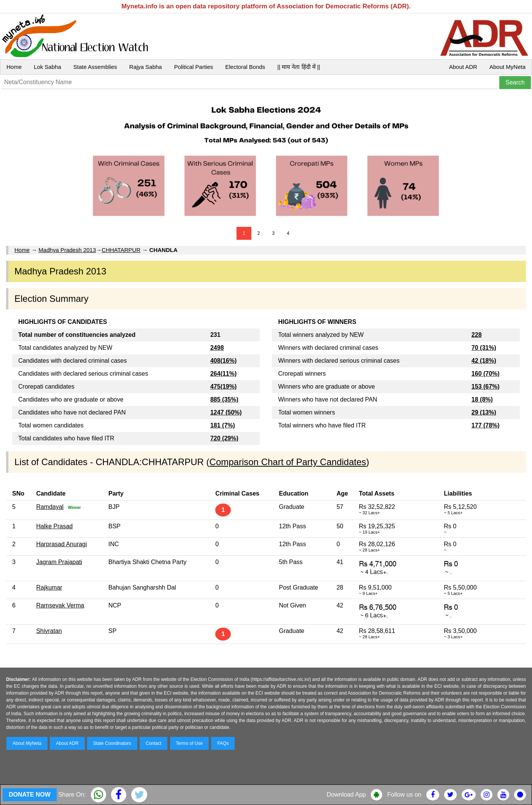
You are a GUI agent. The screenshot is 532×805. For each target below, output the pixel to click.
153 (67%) (486, 387)
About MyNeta (507, 67)
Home (14, 67)
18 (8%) (482, 399)
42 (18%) (484, 361)
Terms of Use (190, 743)
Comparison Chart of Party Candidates (288, 462)
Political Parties (194, 67)
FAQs (223, 743)
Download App (346, 795)
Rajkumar (49, 587)
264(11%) (223, 374)
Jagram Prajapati (59, 562)
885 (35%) (224, 399)
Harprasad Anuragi (61, 544)
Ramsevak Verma (60, 605)
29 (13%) (484, 412)
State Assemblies (95, 67)
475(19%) (223, 387)
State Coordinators (112, 743)
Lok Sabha (48, 67)
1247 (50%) (226, 412)
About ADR (463, 67)
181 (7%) (223, 425)
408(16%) (223, 361)
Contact (153, 743)
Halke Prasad (54, 526)
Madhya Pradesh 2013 (67, 250)
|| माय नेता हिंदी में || (299, 67)
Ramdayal (50, 507)
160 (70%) (486, 374)
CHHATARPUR (121, 250)
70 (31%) (484, 348)
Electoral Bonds (245, 67)
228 (477, 335)
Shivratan (49, 631)
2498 (217, 348)
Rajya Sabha (146, 67)
